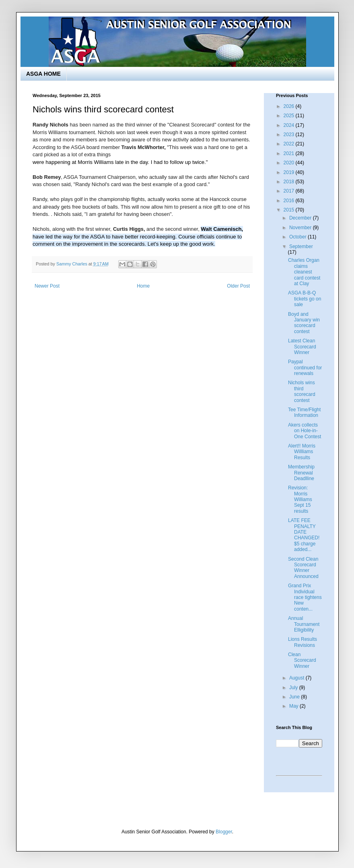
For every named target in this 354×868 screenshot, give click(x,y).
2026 (290, 106)
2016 (290, 201)
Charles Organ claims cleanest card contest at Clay (304, 272)
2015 (290, 210)
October (298, 237)
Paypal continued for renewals (305, 368)
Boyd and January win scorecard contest (304, 323)
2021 (290, 153)
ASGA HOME (43, 74)
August (297, 678)
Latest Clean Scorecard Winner (302, 347)
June (295, 697)
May (294, 706)
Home (143, 286)
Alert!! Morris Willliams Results (302, 452)
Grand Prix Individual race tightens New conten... (305, 597)
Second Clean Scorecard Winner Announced (303, 568)
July (294, 688)
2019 (290, 172)
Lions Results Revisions (303, 642)
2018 (290, 182)
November (301, 228)
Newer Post (47, 286)
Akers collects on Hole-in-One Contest (305, 431)
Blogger (224, 832)
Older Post (238, 286)
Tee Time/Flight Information (304, 412)
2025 (290, 116)
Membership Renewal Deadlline (301, 473)
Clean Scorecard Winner (302, 660)
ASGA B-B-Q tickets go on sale (305, 299)
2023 (290, 135)
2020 (290, 163)
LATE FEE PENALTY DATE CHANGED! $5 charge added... (304, 535)
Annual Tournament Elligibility (304, 624)
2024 (290, 125)
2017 (290, 191)
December (301, 218)
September (301, 247)
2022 (290, 144)
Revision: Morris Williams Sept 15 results (300, 499)
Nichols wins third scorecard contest (302, 391)
